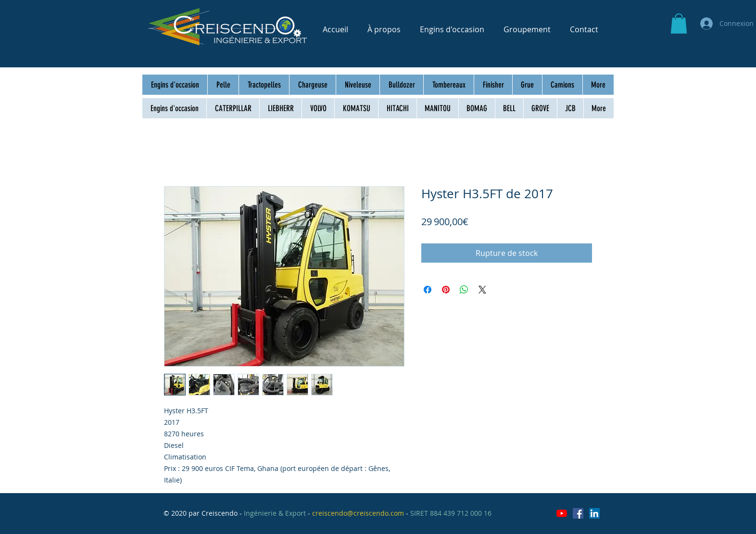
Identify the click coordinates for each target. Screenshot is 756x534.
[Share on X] (482, 290)
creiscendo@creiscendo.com (358, 513)
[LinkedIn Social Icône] (594, 513)
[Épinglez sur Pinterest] (446, 290)
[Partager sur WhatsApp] (464, 290)
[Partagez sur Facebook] (428, 290)
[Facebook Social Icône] (578, 513)
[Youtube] (562, 513)
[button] (679, 24)
